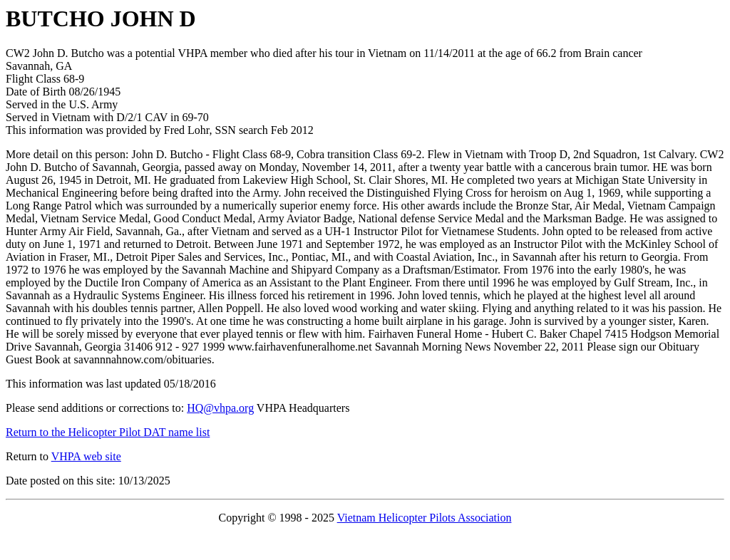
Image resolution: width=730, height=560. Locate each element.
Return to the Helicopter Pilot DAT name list (108, 432)
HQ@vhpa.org (220, 408)
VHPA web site (86, 456)
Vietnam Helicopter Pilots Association (425, 518)
